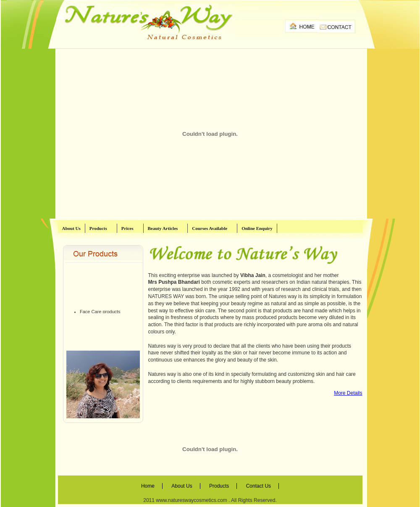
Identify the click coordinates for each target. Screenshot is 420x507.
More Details (348, 393)
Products (102, 228)
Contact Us (259, 486)
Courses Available (213, 228)
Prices (131, 228)
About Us (71, 228)
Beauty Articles (167, 228)
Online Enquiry (257, 228)
